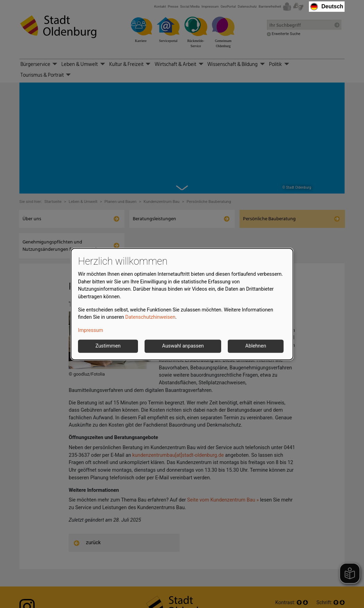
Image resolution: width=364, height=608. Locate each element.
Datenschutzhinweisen (150, 317)
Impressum (90, 330)
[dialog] (182, 304)
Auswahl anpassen (183, 346)
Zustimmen (108, 346)
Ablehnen (256, 346)
